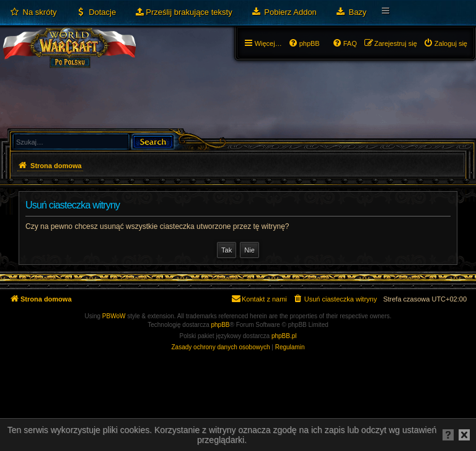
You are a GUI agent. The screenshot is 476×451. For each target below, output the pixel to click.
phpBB (221, 325)
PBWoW (114, 316)
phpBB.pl (284, 336)
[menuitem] (33, 12)
